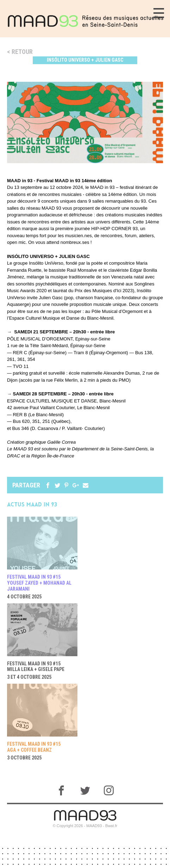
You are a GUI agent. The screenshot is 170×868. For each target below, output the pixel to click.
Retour (22, 52)
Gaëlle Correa (61, 442)
